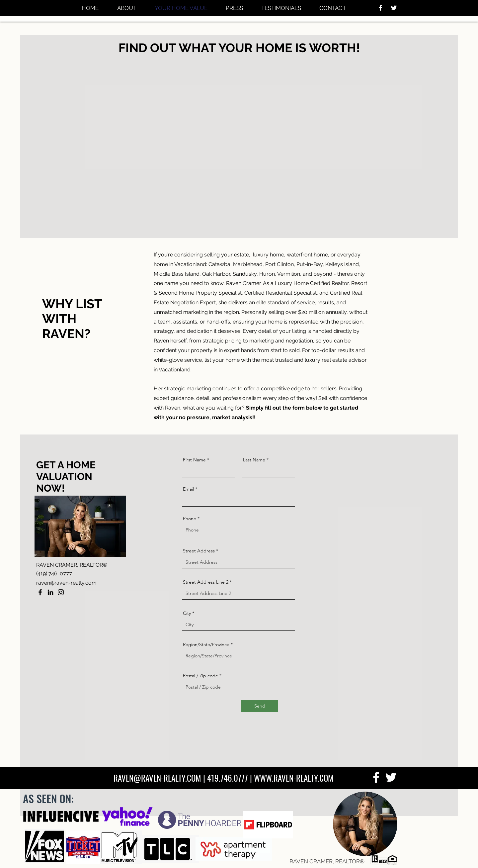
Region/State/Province (206, 644)
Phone (190, 519)
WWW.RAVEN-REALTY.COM (294, 778)
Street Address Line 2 (206, 582)
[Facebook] (40, 592)
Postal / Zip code (200, 676)
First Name (194, 460)
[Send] (260, 706)
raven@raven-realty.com (66, 583)
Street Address (199, 551)
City (187, 613)
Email (188, 489)
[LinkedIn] (50, 592)
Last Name (254, 460)
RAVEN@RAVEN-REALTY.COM (157, 778)
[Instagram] (61, 592)
